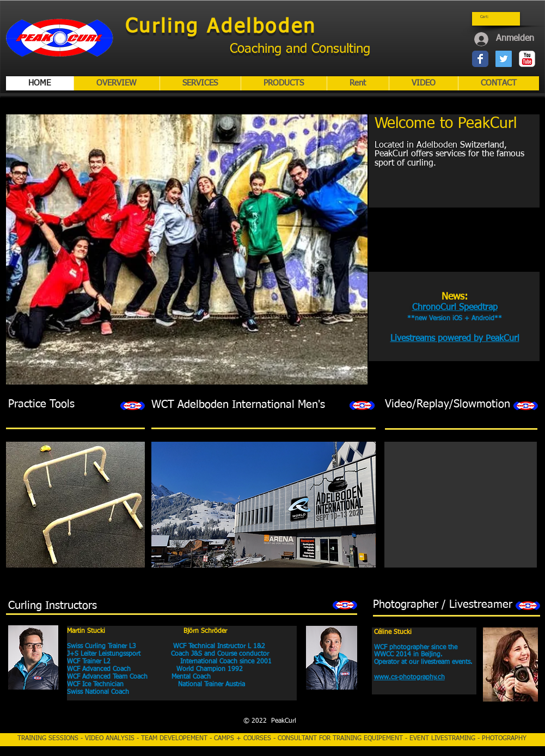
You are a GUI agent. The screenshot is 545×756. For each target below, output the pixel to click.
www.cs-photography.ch (409, 678)
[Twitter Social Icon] (504, 59)
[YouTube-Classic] (527, 59)
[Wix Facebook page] (480, 59)
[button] (187, 249)
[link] (487, 17)
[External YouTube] (457, 325)
